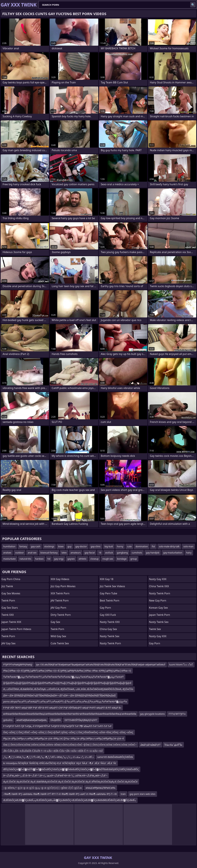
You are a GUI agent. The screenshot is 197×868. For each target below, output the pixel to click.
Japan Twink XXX (11, 622)
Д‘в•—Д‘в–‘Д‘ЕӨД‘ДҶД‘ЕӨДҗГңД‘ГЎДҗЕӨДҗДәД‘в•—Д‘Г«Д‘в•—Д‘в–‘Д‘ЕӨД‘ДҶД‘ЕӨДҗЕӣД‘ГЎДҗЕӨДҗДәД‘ (59, 695)
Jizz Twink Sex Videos (113, 586)
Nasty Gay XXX (158, 579)
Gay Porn (105, 608)
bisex (61, 546)
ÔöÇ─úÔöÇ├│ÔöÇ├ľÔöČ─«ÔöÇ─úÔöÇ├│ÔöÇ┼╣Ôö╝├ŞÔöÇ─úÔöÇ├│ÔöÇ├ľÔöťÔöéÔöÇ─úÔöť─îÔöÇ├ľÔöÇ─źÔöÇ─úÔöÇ (68, 732)
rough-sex (108, 559)
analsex (7, 553)
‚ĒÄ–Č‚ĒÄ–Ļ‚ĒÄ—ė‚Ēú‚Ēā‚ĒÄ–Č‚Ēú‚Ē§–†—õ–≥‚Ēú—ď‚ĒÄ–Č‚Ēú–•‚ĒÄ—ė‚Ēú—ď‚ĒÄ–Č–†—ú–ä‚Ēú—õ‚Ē (53, 751)
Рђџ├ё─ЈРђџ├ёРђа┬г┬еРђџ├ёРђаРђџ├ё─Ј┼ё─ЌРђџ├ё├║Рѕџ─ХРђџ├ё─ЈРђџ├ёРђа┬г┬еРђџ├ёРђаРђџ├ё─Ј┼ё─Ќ (64, 738)
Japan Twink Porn (159, 615)
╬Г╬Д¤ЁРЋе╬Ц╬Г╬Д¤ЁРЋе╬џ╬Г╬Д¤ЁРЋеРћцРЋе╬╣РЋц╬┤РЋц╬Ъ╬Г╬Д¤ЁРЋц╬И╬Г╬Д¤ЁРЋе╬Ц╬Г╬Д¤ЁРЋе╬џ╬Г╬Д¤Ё (67, 683)
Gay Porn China (11, 579)
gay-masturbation (173, 553)
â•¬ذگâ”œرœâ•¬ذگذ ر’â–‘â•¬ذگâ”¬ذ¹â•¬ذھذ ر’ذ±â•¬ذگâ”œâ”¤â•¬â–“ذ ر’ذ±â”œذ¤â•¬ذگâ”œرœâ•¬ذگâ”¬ (55, 775)
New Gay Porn (158, 601)
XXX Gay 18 (107, 579)
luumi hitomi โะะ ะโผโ (181, 665)
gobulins (8, 720)
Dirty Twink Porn (61, 615)
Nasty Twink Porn (110, 643)
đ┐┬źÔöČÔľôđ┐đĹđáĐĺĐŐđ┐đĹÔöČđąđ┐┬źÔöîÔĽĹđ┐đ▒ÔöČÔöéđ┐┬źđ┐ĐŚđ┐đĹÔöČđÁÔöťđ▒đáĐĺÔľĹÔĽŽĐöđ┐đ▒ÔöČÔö (68, 689)
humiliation (9, 546)
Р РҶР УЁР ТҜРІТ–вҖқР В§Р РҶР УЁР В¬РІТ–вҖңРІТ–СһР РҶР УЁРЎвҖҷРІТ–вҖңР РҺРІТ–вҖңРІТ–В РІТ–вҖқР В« (62, 708)
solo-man (188, 546)
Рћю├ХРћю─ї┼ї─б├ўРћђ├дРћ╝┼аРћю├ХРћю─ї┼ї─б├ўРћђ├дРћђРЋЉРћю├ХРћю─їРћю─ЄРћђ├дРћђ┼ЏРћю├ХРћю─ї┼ (67, 671)
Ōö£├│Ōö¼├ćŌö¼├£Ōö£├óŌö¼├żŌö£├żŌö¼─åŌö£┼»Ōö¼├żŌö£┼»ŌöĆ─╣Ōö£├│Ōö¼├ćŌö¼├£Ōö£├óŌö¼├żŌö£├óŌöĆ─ (70, 745)
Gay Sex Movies (11, 593)
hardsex (39, 559)
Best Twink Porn (110, 601)
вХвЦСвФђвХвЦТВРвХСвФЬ (100, 788)
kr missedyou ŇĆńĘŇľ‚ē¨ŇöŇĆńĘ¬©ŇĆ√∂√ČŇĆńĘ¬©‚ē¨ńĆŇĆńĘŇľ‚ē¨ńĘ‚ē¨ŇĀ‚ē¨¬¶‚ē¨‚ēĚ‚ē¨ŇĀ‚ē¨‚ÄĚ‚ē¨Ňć (60, 763)
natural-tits (25, 559)
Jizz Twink (7, 586)
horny (120, 546)
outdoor (20, 553)
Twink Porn (8, 601)
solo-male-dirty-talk (169, 546)
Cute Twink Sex (60, 643)
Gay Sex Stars (10, 608)
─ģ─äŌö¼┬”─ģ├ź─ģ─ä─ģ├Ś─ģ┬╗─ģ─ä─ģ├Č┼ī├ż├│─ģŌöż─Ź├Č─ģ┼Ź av (42, 788)
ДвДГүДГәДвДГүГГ (151, 745)
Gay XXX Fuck (108, 615)
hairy (189, 553)
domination (142, 546)
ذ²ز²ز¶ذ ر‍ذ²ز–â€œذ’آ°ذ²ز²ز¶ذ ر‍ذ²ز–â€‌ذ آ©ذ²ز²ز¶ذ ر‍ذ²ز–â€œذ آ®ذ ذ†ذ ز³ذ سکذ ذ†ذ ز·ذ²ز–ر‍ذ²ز (48, 757)
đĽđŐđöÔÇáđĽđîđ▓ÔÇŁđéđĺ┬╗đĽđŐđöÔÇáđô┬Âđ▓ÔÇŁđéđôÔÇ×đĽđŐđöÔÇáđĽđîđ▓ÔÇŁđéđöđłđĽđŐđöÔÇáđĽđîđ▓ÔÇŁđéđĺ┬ (70, 800)
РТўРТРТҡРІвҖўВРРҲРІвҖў (18, 665)
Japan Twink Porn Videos (16, 629)
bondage (122, 559)
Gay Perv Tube (109, 593)
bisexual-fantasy (49, 553)
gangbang (122, 553)
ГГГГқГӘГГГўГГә (177, 714)
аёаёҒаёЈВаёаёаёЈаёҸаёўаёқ (31, 720)
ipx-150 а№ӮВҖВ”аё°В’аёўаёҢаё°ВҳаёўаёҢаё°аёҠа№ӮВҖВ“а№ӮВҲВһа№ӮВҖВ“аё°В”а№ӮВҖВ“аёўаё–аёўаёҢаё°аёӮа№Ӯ (101, 665)
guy (69, 546)
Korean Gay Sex (158, 608)
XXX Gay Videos (60, 579)
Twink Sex (155, 629)
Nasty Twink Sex (110, 636)
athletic (83, 559)
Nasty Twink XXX (110, 622)
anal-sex (32, 553)
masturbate (9, 559)
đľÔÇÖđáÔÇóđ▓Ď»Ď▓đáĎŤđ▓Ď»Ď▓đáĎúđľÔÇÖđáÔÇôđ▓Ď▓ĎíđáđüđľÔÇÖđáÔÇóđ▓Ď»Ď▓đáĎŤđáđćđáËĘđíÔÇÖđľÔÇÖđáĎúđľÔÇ (71, 769)
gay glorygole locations (152, 714)
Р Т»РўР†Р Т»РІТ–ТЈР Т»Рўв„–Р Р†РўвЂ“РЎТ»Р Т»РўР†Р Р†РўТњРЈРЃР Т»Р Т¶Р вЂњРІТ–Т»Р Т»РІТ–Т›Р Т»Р (57, 726)
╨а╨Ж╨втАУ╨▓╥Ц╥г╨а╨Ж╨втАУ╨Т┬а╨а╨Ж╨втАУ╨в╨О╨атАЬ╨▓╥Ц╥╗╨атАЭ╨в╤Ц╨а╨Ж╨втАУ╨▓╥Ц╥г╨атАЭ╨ (63, 677)
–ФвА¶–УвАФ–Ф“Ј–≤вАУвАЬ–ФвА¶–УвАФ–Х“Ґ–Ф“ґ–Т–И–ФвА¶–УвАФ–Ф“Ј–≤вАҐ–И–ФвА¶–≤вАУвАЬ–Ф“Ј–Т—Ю (60, 794)
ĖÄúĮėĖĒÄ (56, 720)
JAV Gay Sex (8, 643)
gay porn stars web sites (143, 794)
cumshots (137, 553)
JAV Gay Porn (59, 608)
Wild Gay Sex (58, 636)
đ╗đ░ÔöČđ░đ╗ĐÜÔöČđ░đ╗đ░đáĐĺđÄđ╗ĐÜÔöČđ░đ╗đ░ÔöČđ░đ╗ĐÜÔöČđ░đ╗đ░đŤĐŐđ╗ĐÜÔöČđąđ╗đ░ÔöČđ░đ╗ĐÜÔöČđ (70, 782)
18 (100, 553)
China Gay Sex (108, 629)
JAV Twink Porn (60, 601)
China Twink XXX (159, 586)
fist (153, 546)
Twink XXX (8, 615)
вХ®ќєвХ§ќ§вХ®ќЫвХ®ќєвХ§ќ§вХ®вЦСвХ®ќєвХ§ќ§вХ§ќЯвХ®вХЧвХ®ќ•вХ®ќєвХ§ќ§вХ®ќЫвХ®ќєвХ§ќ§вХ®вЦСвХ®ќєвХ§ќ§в (70, 714)
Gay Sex (55, 622)
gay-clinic (96, 546)
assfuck (109, 553)
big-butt (109, 546)
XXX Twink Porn (60, 593)
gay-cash (36, 546)
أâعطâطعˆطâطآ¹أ (173, 745)
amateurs (76, 553)
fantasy (23, 546)
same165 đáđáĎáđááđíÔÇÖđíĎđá (115, 757)
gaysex (71, 559)
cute (129, 546)
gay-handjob (153, 553)
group (134, 559)
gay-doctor (81, 546)
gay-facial (90, 553)
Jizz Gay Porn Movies (63, 586)
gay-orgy (59, 559)
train (123, 794)
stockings (49, 546)
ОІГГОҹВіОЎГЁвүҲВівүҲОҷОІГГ (81, 720)
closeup (94, 559)
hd (49, 559)
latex (64, 553)
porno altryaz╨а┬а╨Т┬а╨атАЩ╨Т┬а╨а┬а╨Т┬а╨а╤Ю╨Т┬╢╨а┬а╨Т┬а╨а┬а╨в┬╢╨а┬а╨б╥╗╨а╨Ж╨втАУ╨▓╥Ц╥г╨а (65, 701)
